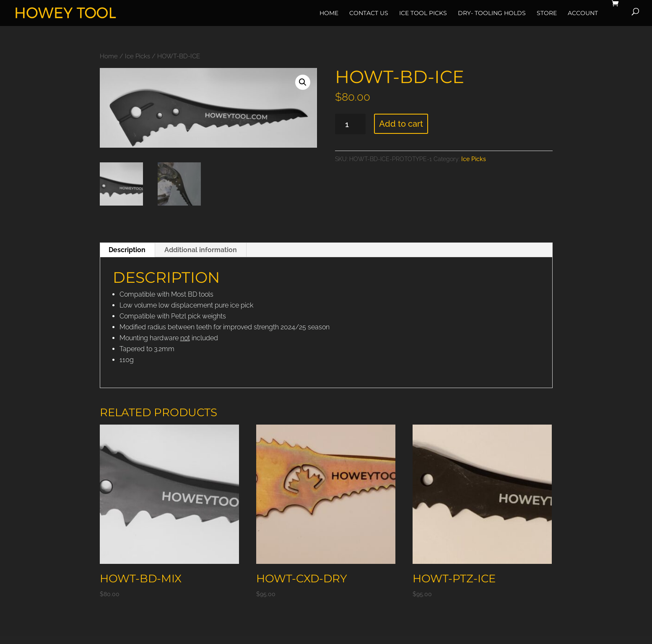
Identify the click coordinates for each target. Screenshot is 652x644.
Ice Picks (138, 56)
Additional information (201, 250)
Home (329, 13)
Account (583, 13)
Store (547, 13)
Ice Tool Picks (423, 13)
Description (127, 250)
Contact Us (369, 13)
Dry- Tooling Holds (492, 13)
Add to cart (401, 124)
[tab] (127, 250)
